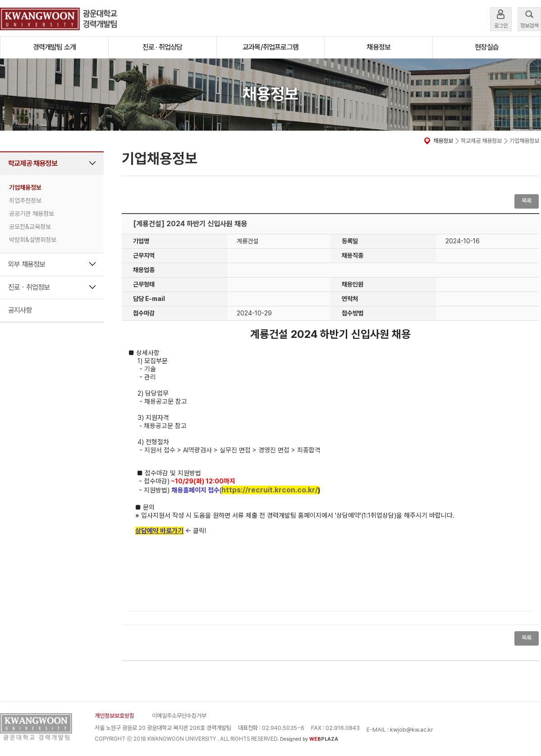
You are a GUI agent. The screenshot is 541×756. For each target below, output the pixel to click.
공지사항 (20, 310)
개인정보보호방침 (115, 716)
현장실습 (487, 47)
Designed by (309, 739)
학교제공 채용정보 (33, 163)
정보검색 (529, 18)
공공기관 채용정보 (32, 214)
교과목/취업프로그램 (270, 47)
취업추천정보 (25, 200)
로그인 (501, 18)
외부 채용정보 (27, 264)
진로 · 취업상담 (163, 47)
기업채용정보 (25, 187)
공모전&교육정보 (30, 227)
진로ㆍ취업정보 (29, 287)
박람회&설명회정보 (33, 240)
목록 (527, 201)
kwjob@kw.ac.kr (412, 730)
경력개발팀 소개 (55, 47)
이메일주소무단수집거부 (179, 716)
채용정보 (378, 47)
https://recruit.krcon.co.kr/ (270, 490)
